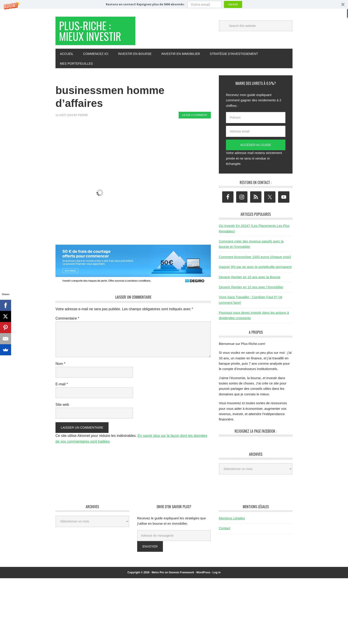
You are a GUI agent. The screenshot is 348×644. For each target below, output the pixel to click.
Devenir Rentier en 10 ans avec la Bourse (250, 277)
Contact (225, 528)
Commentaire (67, 318)
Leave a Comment (195, 115)
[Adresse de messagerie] (174, 536)
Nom (60, 364)
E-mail (62, 384)
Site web (62, 405)
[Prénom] (256, 118)
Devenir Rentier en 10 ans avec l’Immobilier (251, 287)
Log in (217, 572)
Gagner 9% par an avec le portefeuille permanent (255, 267)
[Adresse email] (256, 131)
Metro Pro (158, 572)
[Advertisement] (136, 135)
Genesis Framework (181, 572)
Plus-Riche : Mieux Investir (90, 31)
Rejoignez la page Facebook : (256, 431)
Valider (233, 4)
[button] (174, 4)
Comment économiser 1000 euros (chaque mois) (255, 257)
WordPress (203, 572)
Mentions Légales (232, 518)
